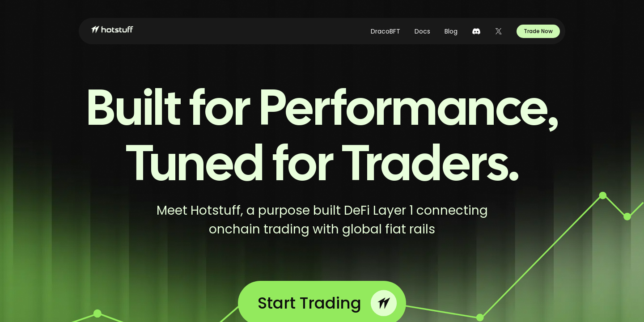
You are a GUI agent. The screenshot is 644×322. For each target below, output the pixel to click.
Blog (451, 31)
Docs (422, 31)
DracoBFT (386, 31)
